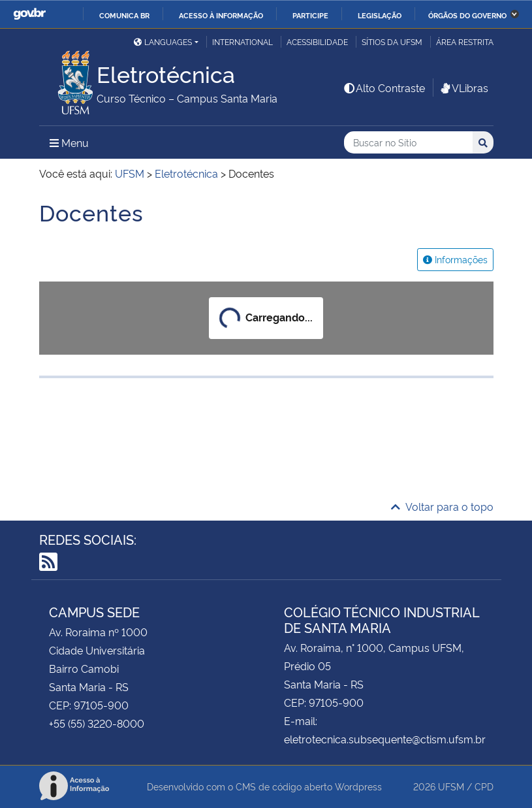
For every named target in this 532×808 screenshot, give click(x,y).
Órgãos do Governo (467, 15)
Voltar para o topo (442, 506)
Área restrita (465, 41)
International (243, 41)
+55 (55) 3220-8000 (97, 723)
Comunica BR (124, 15)
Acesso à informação (221, 15)
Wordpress (358, 786)
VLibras (463, 88)
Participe (310, 15)
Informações (455, 259)
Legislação (380, 15)
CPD (484, 786)
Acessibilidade (317, 41)
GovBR (29, 14)
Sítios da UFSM (392, 41)
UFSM (451, 786)
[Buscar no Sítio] (408, 143)
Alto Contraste (384, 88)
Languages (163, 41)
